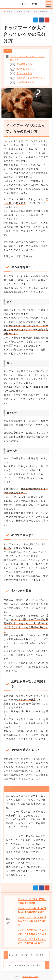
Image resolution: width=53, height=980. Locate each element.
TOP (3, 11)
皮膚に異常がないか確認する (31, 71)
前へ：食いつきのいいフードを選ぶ (26, 969)
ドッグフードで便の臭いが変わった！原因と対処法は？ (33, 914)
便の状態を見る (24, 57)
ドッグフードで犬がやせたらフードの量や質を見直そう (33, 951)
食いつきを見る (24, 66)
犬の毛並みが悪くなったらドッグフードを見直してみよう (33, 939)
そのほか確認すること (28, 75)
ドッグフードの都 (26, 4)
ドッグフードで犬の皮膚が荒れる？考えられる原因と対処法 (33, 926)
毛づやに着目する (25, 62)
